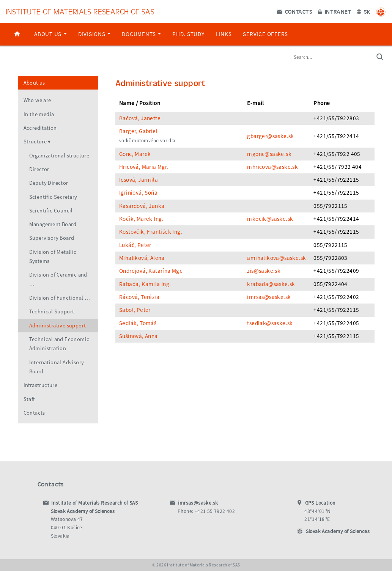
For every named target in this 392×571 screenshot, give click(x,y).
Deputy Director (49, 183)
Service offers (265, 34)
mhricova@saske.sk (272, 167)
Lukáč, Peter (135, 245)
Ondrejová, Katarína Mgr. (151, 271)
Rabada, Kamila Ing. (145, 284)
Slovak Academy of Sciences (338, 531)
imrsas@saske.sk (269, 297)
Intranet (335, 11)
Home (17, 34)
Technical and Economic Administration (59, 344)
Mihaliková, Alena (142, 258)
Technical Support (52, 311)
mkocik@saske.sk (270, 219)
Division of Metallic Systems (53, 256)
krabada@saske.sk (271, 284)
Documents (141, 34)
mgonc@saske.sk (269, 154)
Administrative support (58, 326)
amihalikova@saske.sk (276, 258)
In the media (39, 114)
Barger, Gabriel (138, 131)
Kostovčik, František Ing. (151, 232)
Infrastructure (41, 385)
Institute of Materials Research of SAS (80, 11)
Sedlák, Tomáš (138, 323)
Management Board (53, 224)
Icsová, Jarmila (139, 180)
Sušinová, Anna (139, 336)
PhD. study (188, 34)
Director (39, 169)
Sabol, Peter (135, 310)
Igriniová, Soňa (138, 193)
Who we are (37, 100)
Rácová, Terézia (139, 297)
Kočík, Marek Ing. (141, 219)
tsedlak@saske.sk (270, 323)
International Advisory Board (57, 367)
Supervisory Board (52, 238)
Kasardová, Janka (142, 206)
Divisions (94, 34)
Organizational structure (59, 156)
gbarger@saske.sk (270, 136)
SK (364, 11)
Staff (29, 399)
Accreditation (40, 128)
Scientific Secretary (53, 197)
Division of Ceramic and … (58, 279)
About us (50, 34)
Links (224, 34)
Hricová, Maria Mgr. (144, 167)
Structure (35, 142)
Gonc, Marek (135, 154)
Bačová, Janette (140, 118)
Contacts (295, 11)
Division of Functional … (60, 298)
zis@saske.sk (264, 271)
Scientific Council (51, 211)
